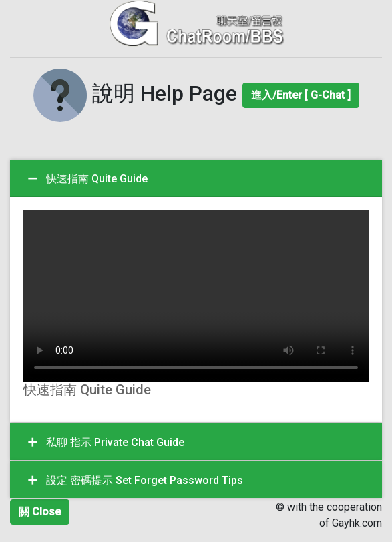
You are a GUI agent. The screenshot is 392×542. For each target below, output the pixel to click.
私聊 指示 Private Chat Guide (105, 443)
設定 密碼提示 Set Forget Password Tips (134, 481)
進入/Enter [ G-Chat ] (301, 95)
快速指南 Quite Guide (86, 179)
